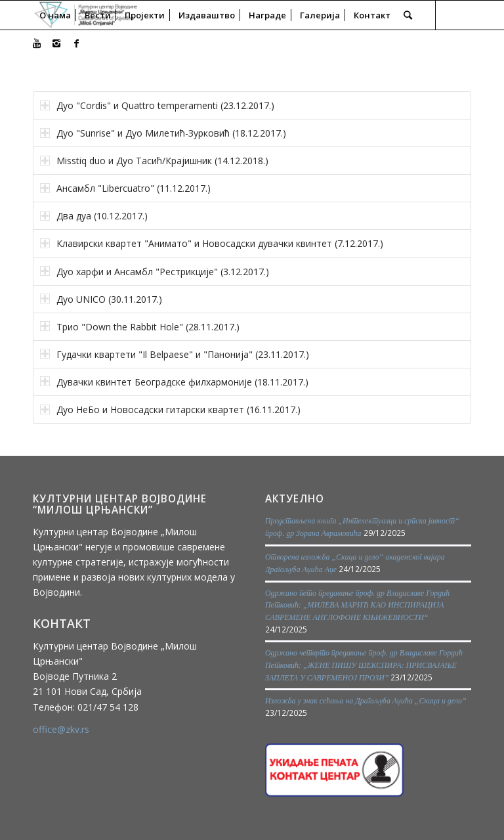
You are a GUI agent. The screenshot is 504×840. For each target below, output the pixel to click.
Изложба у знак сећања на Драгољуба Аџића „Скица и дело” (366, 701)
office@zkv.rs (61, 729)
